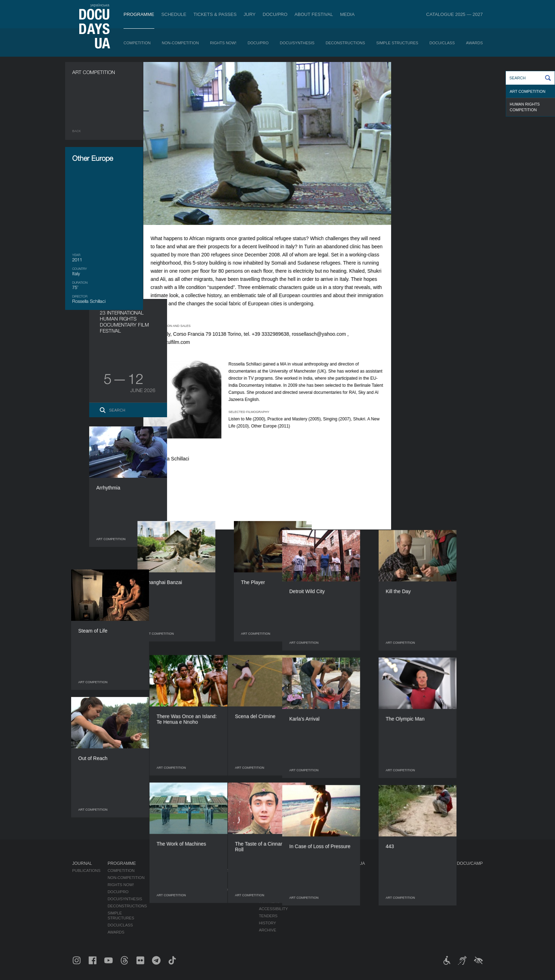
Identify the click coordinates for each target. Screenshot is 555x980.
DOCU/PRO (275, 14)
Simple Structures (397, 43)
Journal (82, 863)
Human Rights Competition (525, 107)
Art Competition (528, 91)
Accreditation (311, 883)
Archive (267, 930)
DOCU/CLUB (346, 888)
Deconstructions (345, 43)
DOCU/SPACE (347, 895)
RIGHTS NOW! (223, 43)
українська (100, 5)
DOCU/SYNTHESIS (297, 43)
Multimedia (308, 890)
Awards (474, 43)
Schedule (174, 14)
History (267, 923)
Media (347, 14)
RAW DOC (193, 883)
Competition (137, 43)
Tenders (268, 916)
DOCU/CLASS (442, 43)
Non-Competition (180, 43)
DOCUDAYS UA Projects (349, 866)
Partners (269, 902)
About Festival (314, 14)
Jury (250, 14)
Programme (139, 14)
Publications (86, 871)
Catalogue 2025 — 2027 (454, 14)
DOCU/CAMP (470, 863)
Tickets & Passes (215, 14)
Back (77, 131)
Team (264, 895)
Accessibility (273, 909)
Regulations (273, 876)
